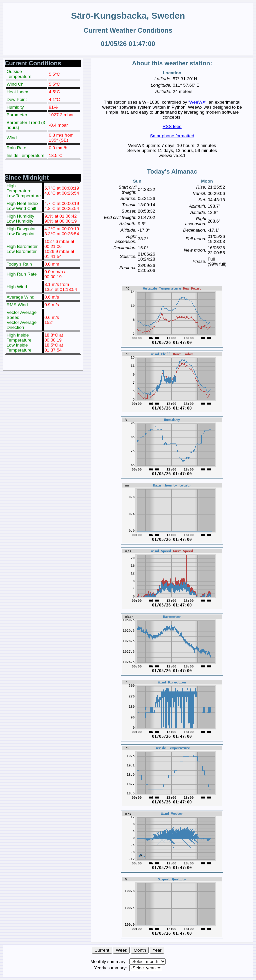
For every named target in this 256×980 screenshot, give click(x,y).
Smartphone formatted (172, 136)
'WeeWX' (197, 102)
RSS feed (172, 126)
